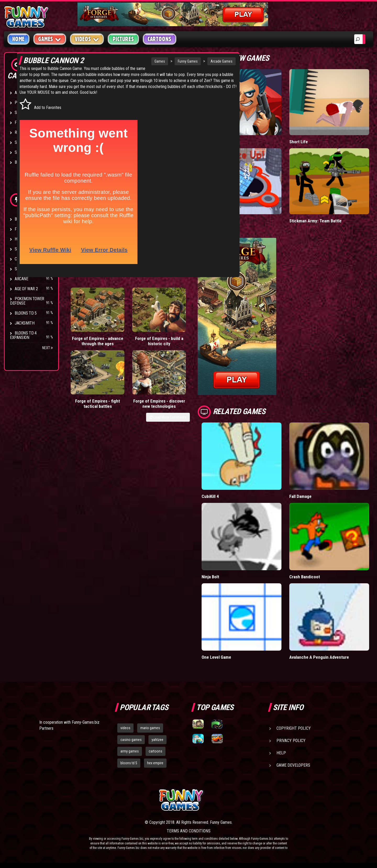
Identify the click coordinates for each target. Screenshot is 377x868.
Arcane (21, 279)
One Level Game (217, 657)
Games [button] (50, 39)
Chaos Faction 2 (29, 259)
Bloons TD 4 (26, 219)
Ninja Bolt (211, 577)
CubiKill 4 (210, 496)
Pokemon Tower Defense (27, 301)
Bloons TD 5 (26, 313)
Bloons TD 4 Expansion (23, 335)
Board (20, 162)
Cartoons (160, 39)
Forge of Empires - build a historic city (113, 349)
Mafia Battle (213, 142)
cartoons (156, 751)
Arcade (21, 93)
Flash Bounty (27, 229)
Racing (21, 132)
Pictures (123, 39)
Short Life (299, 142)
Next (48, 348)
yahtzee (157, 740)
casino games (131, 740)
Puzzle (21, 103)
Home (18, 39)
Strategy (23, 152)
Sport (20, 142)
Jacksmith (24, 323)
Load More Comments (168, 373)
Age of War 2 (26, 289)
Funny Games (138, 61)
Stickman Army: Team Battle (316, 221)
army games (130, 751)
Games (110, 61)
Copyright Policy (294, 728)
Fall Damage (300, 496)
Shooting (23, 112)
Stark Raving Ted (31, 269)
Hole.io (208, 221)
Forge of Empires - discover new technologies (176, 352)
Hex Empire (25, 239)
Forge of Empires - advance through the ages (82, 352)
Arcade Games (172, 61)
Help (281, 753)
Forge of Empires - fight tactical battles (144, 352)
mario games (150, 728)
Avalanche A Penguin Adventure (319, 657)
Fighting (23, 122)
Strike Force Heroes (34, 249)
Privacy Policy (291, 741)
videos (125, 728)
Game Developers (293, 765)
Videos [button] (87, 39)
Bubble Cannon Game (114, 79)
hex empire (155, 763)
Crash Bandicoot (305, 577)
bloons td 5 (129, 763)
